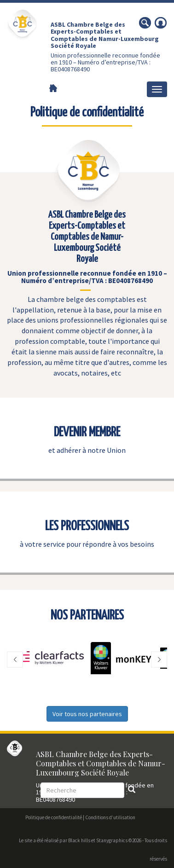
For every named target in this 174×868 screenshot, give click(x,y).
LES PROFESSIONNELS (87, 527)
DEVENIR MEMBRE (87, 433)
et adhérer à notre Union (87, 450)
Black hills (79, 840)
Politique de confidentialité (54, 817)
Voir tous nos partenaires (87, 714)
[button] (15, 659)
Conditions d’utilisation (110, 817)
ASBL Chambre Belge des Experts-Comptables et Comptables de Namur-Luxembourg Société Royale (105, 35)
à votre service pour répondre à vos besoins (87, 544)
